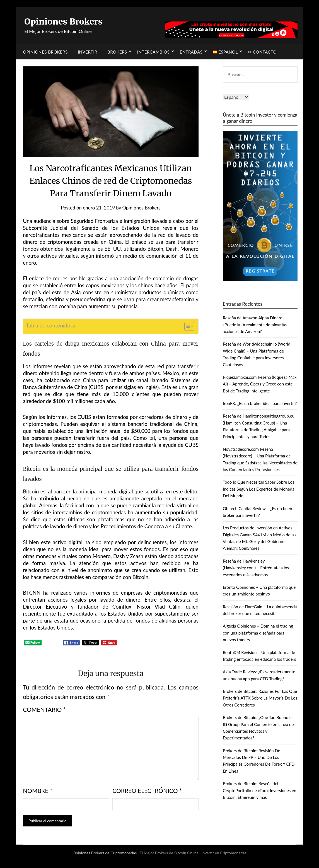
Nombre (38, 791)
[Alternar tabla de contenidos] (186, 326)
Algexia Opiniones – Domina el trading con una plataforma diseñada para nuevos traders (258, 633)
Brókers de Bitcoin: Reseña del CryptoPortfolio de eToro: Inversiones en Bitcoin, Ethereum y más (260, 790)
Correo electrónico (147, 791)
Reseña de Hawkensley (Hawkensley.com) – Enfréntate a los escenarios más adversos (256, 568)
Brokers (117, 52)
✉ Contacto (262, 52)
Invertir (88, 52)
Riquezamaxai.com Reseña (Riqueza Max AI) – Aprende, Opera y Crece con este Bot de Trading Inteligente (260, 384)
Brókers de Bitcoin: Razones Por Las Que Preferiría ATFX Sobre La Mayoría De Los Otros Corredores (260, 698)
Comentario (44, 709)
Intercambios (154, 52)
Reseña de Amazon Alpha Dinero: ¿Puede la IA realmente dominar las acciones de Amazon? (255, 325)
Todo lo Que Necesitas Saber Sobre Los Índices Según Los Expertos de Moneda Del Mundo (259, 489)
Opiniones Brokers (63, 21)
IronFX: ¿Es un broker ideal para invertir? (260, 403)
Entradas (191, 52)
